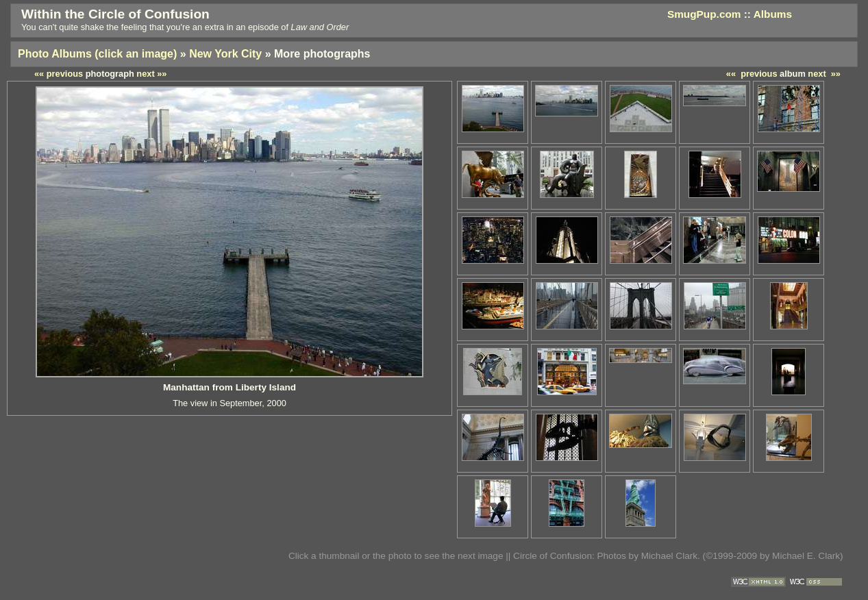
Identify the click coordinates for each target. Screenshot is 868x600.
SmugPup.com (704, 14)
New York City (225, 54)
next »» (824, 74)
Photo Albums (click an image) (97, 54)
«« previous (752, 74)
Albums (773, 14)
